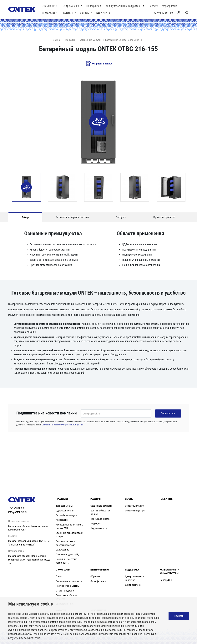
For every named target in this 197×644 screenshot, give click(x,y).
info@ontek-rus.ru (18, 512)
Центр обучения (71, 6)
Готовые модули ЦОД (67, 554)
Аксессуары (62, 520)
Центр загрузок (133, 585)
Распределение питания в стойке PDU (70, 526)
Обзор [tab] (25, 217)
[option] (26, 187)
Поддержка (93, 6)
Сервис (85, 13)
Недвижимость (98, 528)
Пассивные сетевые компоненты (66, 561)
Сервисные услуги (135, 506)
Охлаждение (62, 550)
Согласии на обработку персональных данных (63, 425)
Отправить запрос (99, 63)
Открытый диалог (65, 591)
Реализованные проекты (69, 581)
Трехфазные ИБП (65, 506)
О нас (59, 576)
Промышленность (100, 519)
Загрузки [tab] (121, 217)
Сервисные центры (135, 511)
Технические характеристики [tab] (72, 217)
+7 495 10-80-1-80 (163, 13)
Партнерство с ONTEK (67, 586)
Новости (153, 6)
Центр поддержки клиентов (134, 578)
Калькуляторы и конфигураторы (124, 6)
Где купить (103, 13)
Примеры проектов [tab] (164, 217)
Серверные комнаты (101, 506)
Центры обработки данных (100, 512)
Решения (68, 13)
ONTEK (56, 40)
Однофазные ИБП (65, 511)
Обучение (95, 576)
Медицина (96, 523)
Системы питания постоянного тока (65, 543)
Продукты (49, 13)
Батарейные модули (88, 40)
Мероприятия (169, 6)
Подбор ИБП (166, 580)
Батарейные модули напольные (120, 40)
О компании (49, 6)
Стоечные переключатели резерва (69, 535)
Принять (179, 616)
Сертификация (98, 581)
